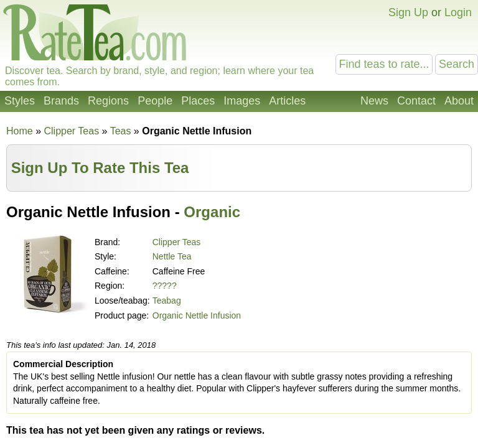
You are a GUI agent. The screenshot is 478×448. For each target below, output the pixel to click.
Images (242, 101)
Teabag (167, 301)
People (155, 101)
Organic (212, 212)
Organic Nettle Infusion (197, 315)
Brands (61, 101)
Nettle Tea (172, 256)
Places (198, 101)
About (459, 101)
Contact (416, 101)
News (374, 101)
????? (165, 286)
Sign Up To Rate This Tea (100, 168)
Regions (108, 101)
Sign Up (408, 12)
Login (458, 12)
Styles (20, 101)
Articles (287, 101)
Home (20, 131)
